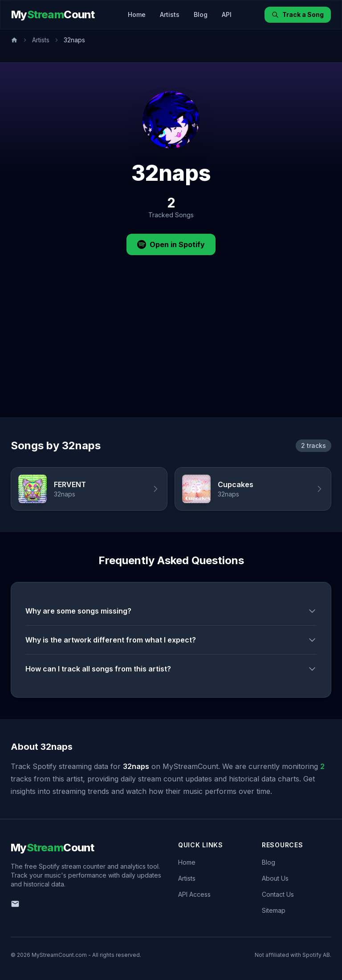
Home (137, 14)
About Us (275, 878)
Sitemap (274, 910)
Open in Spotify (171, 244)
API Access (194, 894)
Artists (170, 14)
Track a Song (298, 14)
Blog (201, 14)
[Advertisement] (171, 350)
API (227, 14)
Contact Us (278, 894)
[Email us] (15, 904)
